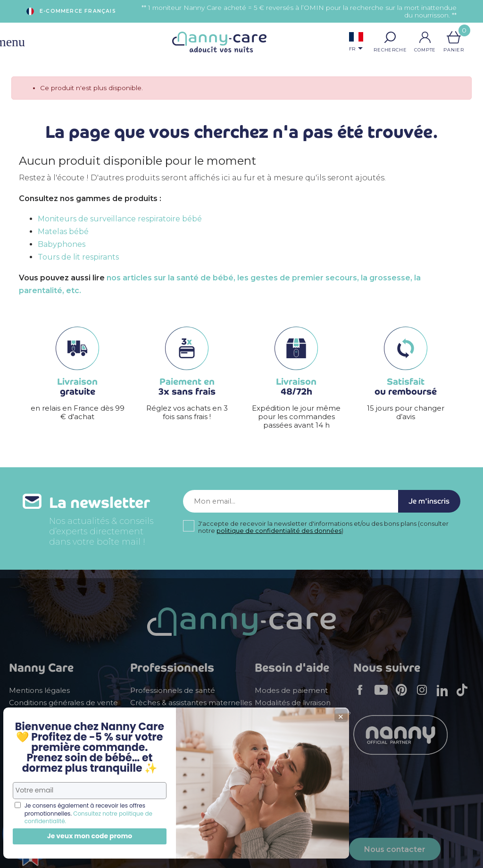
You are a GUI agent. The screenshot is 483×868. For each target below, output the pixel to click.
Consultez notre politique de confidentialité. (69, 813)
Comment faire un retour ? (303, 715)
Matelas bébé (63, 232)
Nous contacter (395, 849)
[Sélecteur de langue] (356, 43)
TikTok (465, 696)
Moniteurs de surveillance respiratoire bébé (120, 219)
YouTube (383, 696)
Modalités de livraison (293, 703)
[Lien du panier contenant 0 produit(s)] (454, 37)
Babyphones (62, 244)
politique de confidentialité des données (279, 536)
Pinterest (404, 696)
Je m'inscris (423, 504)
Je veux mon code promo (71, 836)
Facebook (363, 696)
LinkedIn (445, 696)
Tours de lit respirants (78, 257)
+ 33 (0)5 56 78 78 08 (264, 854)
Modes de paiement (291, 691)
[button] (390, 37)
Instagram (425, 696)
